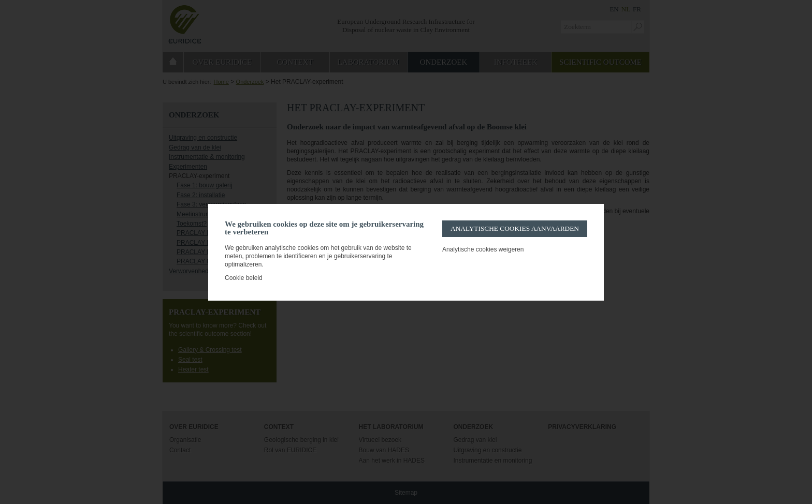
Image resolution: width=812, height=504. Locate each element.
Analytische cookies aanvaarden (515, 228)
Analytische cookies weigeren (483, 249)
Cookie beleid (244, 278)
